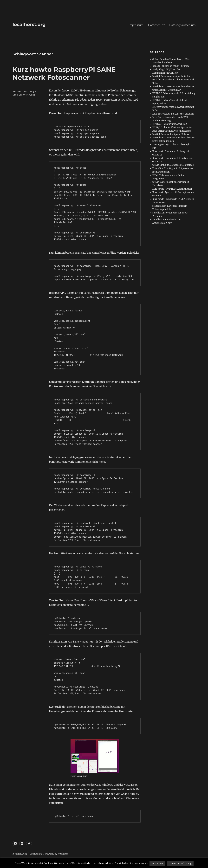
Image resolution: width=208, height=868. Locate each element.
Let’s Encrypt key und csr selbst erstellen (173, 114)
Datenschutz (156, 25)
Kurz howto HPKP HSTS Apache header (172, 189)
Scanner (23, 95)
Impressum (136, 25)
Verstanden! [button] (157, 864)
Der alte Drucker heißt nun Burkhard (171, 66)
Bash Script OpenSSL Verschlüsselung (172, 131)
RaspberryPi (30, 91)
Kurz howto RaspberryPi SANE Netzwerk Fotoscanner (64, 73)
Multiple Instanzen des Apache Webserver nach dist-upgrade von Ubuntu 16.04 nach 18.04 (174, 80)
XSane (32, 95)
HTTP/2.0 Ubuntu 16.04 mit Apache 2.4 (172, 127)
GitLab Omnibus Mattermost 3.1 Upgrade (173, 165)
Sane (15, 95)
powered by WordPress (57, 854)
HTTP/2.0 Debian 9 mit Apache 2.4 (170, 124)
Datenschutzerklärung (180, 864)
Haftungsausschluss (182, 25)
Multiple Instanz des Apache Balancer (171, 134)
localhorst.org (29, 24)
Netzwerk (18, 91)
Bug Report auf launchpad (111, 505)
